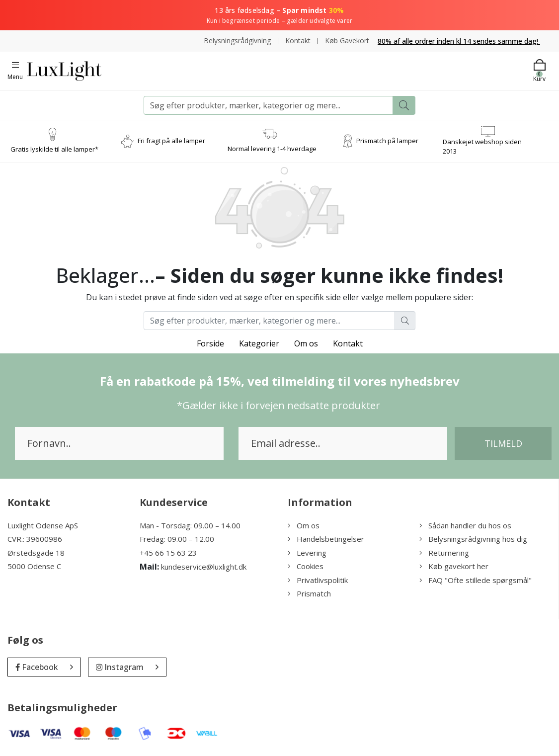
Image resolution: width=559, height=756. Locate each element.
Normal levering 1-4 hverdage (272, 149)
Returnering (444, 553)
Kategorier (259, 343)
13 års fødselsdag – (279, 15)
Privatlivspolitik (318, 580)
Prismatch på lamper (387, 141)
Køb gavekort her (454, 566)
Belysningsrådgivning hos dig (473, 539)
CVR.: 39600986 (35, 539)
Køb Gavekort (347, 41)
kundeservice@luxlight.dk (204, 567)
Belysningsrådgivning (237, 41)
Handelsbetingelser (326, 539)
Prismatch (309, 593)
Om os (306, 343)
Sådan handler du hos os (465, 525)
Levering (307, 553)
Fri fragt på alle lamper (171, 141)
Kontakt (298, 41)
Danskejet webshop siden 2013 (482, 147)
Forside (210, 343)
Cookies (306, 566)
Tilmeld (503, 443)
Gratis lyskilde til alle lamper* (54, 150)
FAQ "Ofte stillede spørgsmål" (476, 580)
